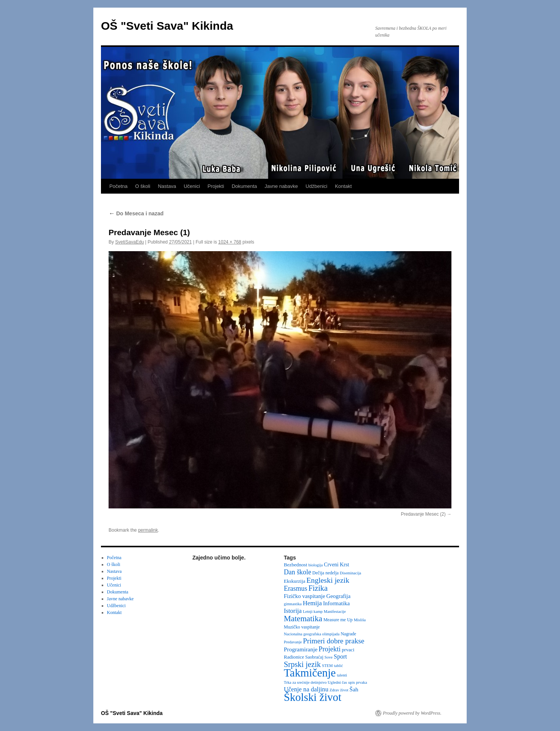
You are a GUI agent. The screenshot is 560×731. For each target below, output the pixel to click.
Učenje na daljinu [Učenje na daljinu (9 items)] (306, 689)
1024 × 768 (230, 242)
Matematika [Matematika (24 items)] (303, 619)
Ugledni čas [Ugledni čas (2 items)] (337, 682)
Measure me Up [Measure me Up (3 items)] (338, 620)
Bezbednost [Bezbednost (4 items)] (295, 565)
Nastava (167, 186)
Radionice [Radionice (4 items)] (294, 657)
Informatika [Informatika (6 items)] (336, 603)
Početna (118, 186)
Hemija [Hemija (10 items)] (312, 603)
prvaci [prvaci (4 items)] (348, 650)
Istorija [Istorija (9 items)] (293, 611)
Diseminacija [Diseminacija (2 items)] (350, 573)
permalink (148, 530)
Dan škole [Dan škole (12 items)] (298, 572)
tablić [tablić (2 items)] (339, 666)
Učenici (192, 186)
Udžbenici (316, 186)
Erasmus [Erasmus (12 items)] (295, 588)
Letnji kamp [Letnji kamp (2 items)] (313, 612)
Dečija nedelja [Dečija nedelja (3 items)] (326, 573)
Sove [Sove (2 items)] (329, 657)
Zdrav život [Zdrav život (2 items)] (339, 690)
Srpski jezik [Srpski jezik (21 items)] (302, 664)
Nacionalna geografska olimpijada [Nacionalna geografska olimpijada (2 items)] (312, 634)
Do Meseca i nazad (136, 213)
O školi (143, 186)
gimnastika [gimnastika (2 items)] (293, 604)
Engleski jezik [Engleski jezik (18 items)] (328, 580)
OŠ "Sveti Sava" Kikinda (167, 26)
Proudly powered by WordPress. (412, 713)
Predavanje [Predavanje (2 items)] (293, 642)
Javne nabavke (281, 186)
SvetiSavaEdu (129, 242)
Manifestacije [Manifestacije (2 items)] (335, 612)
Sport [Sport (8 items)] (340, 656)
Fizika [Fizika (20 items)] (318, 588)
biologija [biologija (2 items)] (315, 565)
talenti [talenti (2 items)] (342, 675)
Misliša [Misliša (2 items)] (360, 620)
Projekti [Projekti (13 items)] (330, 649)
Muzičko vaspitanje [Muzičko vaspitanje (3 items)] (302, 627)
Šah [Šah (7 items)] (354, 689)
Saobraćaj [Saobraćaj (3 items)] (314, 657)
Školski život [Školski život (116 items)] (313, 697)
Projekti (216, 186)
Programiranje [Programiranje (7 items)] (301, 649)
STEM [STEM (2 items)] (327, 666)
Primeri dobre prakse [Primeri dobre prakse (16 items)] (334, 641)
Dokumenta (244, 186)
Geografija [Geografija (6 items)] (339, 596)
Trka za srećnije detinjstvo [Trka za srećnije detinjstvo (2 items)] (305, 682)
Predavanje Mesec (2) (423, 514)
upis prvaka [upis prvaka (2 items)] (358, 682)
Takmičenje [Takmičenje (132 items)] (310, 673)
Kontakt (343, 186)
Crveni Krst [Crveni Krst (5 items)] (336, 564)
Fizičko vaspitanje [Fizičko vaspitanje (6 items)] (305, 596)
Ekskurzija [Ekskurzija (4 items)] (294, 581)
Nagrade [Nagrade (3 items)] (348, 634)
